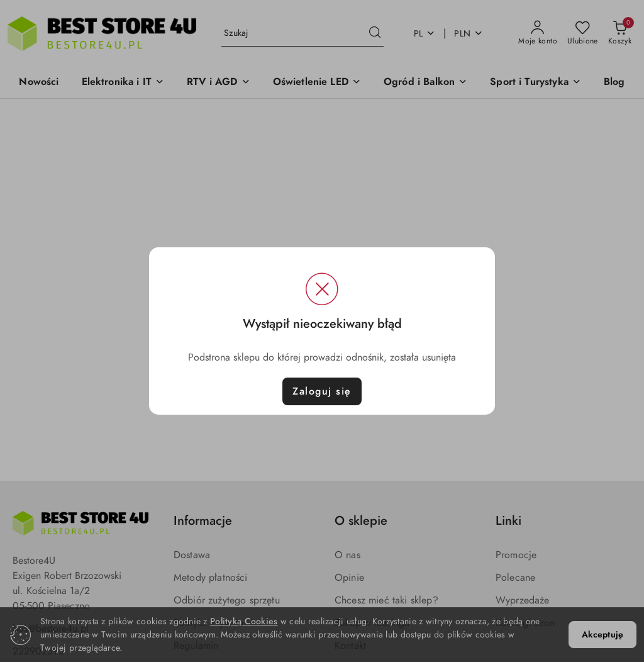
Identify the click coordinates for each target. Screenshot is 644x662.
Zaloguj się (322, 391)
